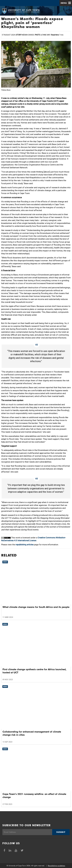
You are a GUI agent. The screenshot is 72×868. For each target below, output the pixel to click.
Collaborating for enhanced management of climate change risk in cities (32, 733)
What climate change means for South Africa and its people (36, 607)
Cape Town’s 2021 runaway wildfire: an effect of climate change (34, 796)
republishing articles (25, 545)
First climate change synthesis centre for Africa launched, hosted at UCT (34, 671)
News (5, 562)
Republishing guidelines (56, 866)
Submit (61, 832)
